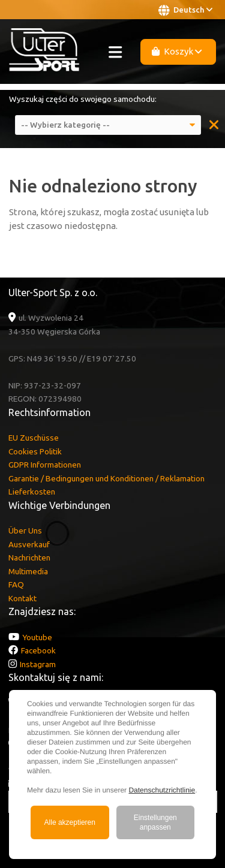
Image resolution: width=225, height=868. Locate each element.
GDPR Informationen (45, 465)
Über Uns (25, 531)
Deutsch (185, 10)
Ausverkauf (29, 544)
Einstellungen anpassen (155, 822)
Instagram (38, 664)
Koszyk (177, 51)
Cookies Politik (35, 451)
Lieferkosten (32, 492)
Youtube (37, 637)
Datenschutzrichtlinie (162, 790)
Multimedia (28, 571)
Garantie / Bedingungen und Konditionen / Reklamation (106, 478)
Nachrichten (29, 557)
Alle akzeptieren (70, 822)
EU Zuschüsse (34, 438)
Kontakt (22, 598)
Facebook (38, 650)
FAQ (16, 584)
